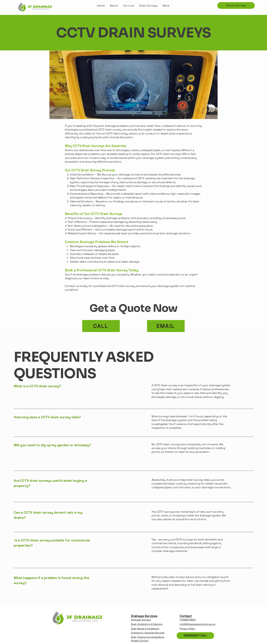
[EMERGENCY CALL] (195, 636)
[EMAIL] (166, 326)
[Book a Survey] (236, 5)
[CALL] (101, 326)
